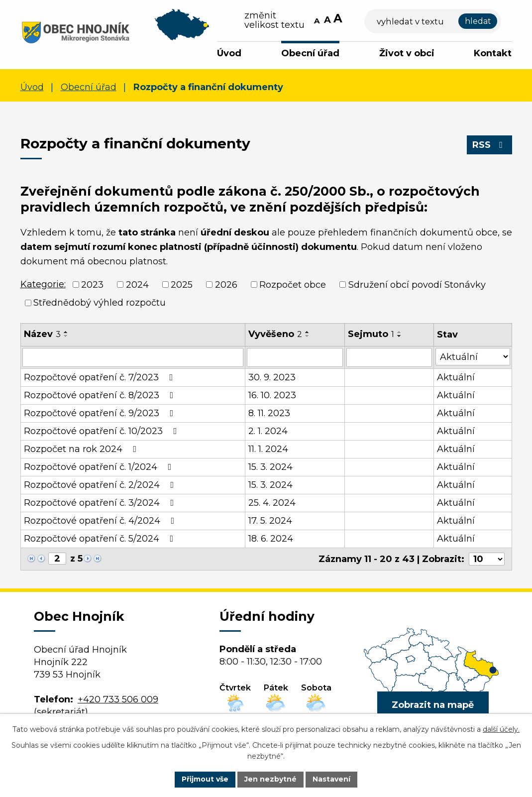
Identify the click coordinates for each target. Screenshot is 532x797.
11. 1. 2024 (268, 449)
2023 (92, 284)
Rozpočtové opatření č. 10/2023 (103, 431)
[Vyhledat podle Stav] (473, 357)
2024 (137, 284)
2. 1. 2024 (268, 431)
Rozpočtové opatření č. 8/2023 (101, 395)
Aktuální (456, 377)
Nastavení (331, 779)
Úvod (229, 53)
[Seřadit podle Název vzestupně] (66, 332)
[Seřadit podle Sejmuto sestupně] (400, 336)
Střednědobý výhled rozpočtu (100, 303)
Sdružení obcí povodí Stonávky (417, 284)
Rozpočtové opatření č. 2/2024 (101, 485)
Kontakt (493, 53)
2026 (226, 284)
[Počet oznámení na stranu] (487, 559)
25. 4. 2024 (272, 503)
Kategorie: (43, 284)
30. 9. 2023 (272, 377)
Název (42, 334)
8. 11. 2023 (269, 413)
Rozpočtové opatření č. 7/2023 (101, 377)
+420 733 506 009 (118, 699)
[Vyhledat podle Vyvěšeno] (295, 357)
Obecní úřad (310, 53)
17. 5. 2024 (270, 521)
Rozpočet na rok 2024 (82, 449)
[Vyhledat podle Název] (133, 357)
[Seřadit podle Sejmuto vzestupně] (400, 332)
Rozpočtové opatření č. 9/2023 (101, 413)
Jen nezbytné (270, 779)
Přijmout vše (205, 779)
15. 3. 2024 (270, 467)
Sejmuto (371, 334)
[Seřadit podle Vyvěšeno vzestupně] (308, 332)
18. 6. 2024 (271, 539)
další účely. (501, 729)
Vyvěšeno (275, 334)
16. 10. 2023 (272, 395)
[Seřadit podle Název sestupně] (66, 336)
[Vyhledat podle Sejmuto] (389, 357)
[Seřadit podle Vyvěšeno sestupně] (308, 336)
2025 (182, 284)
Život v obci (407, 53)
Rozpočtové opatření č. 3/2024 (101, 503)
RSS (489, 145)
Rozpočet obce (293, 284)
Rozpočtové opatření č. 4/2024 (101, 521)
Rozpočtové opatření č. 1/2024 (100, 467)
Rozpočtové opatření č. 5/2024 (101, 539)
